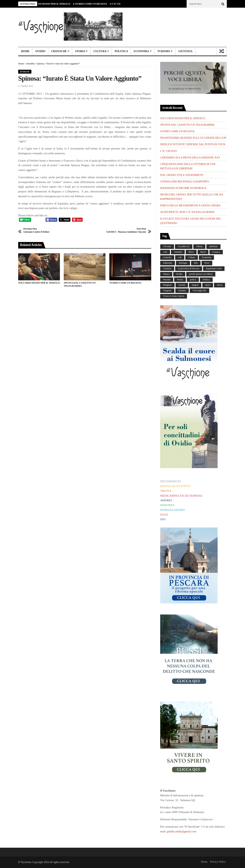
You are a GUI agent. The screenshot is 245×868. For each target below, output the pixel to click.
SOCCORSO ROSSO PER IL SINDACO (51, 4)
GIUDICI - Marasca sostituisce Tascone (126, 230)
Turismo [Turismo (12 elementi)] (182, 290)
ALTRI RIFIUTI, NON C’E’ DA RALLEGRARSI (187, 212)
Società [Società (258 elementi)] (182, 285)
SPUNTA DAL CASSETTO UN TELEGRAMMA (80, 284)
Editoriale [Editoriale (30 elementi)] (168, 263)
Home (25, 51)
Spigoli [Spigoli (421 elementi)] (195, 285)
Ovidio (40, 51)
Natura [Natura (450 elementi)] (166, 274)
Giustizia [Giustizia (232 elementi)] (167, 268)
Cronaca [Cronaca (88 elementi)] (216, 252)
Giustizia (185, 51)
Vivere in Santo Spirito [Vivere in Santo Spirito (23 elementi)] (174, 296)
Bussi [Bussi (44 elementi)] (203, 252)
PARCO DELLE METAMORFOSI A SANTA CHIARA (190, 206)
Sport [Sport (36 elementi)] (208, 285)
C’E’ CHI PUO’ (169, 151)
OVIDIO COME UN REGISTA (93, 4)
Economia (141, 51)
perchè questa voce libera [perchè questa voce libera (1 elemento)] (201, 274)
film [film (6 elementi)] (196, 263)
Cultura (100, 51)
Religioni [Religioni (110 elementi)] (167, 285)
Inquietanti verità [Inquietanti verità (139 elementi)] (214, 268)
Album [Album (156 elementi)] (199, 246)
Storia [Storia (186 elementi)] (220, 285)
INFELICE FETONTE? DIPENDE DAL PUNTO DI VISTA (193, 144)
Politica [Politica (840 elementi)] (206, 280)
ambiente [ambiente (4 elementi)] (213, 246)
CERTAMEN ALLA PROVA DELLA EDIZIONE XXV (190, 158)
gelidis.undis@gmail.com (182, 831)
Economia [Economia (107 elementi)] (206, 257)
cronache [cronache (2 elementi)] (167, 257)
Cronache (59, 51)
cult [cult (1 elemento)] (180, 257)
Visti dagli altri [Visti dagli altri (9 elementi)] (199, 290)
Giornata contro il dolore (36, 230)
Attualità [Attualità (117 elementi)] (178, 252)
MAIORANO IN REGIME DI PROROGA (183, 188)
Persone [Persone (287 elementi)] (167, 280)
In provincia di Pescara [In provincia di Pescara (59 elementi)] (189, 268)
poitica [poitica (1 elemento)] (193, 280)
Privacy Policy (218, 862)
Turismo (164, 51)
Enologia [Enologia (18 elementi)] (183, 263)
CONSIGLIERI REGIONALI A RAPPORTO (185, 182)
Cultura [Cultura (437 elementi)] (192, 257)
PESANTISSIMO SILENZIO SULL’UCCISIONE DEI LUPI (193, 138)
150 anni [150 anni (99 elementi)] (167, 246)
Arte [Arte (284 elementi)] (165, 252)
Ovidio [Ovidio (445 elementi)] (179, 274)
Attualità (30, 64)
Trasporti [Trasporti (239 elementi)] (167, 290)
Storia (80, 51)
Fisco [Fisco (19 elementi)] (207, 263)
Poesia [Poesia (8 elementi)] (180, 280)
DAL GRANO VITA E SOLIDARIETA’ (182, 175)
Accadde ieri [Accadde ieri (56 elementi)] (184, 246)
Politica (121, 51)
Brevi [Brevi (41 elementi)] (191, 252)
